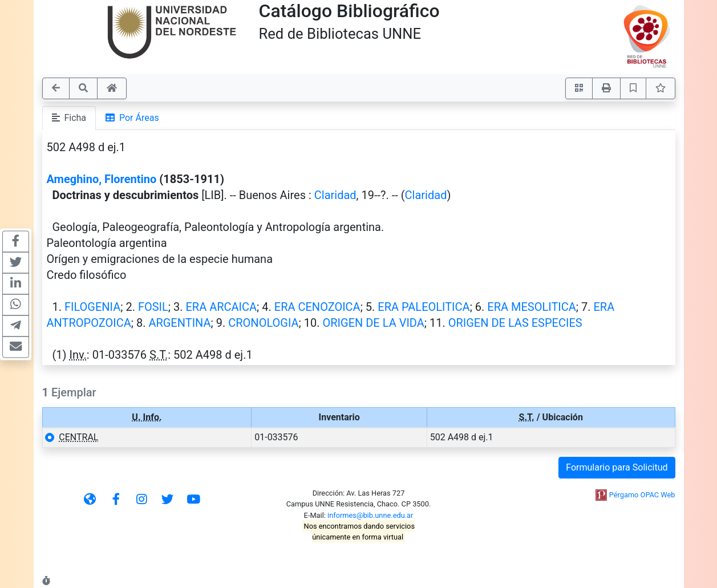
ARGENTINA (179, 323)
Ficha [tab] (69, 118)
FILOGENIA (92, 307)
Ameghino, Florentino (102, 179)
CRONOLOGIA (263, 323)
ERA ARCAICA (221, 307)
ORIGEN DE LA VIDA (373, 323)
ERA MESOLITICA (532, 307)
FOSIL (153, 307)
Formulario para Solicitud (617, 467)
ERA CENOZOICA (317, 307)
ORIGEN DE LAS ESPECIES (515, 323)
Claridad (335, 195)
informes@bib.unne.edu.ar (370, 515)
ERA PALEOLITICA (424, 307)
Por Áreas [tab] (132, 118)
